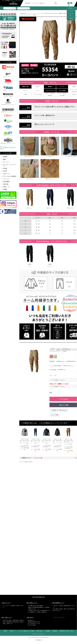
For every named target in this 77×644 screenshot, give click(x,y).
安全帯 (5, 171)
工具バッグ (6, 174)
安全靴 (5, 168)
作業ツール (6, 187)
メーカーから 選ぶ (24, 8)
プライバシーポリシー (38, 634)
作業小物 (6, 184)
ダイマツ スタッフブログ (58, 617)
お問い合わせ (40, 631)
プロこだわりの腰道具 (10, 176)
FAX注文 (71, 19)
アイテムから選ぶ (8, 153)
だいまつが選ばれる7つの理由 (26, 631)
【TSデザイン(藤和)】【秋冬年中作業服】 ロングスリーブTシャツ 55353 (24, 441)
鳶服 (4, 159)
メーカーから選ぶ (40, 13)
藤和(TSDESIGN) (49, 13)
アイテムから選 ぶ (10, 8)
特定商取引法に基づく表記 (66, 631)
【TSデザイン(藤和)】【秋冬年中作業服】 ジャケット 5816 (46, 441)
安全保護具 (6, 182)
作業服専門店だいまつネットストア (28, 13)
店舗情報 (55, 631)
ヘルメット (6, 179)
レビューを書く (55, 415)
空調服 (5, 189)
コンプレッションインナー (10, 165)
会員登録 (48, 631)
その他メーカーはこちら (9, 148)
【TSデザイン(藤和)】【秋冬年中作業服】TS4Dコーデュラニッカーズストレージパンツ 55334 (68, 442)
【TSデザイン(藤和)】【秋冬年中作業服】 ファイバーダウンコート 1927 (57, 441)
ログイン (71, 15)
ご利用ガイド (71, 8)
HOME (5, 631)
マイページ (71, 12)
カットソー (6, 162)
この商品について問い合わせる (59, 410)
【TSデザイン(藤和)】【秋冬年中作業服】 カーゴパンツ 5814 (36, 441)
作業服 (5, 157)
